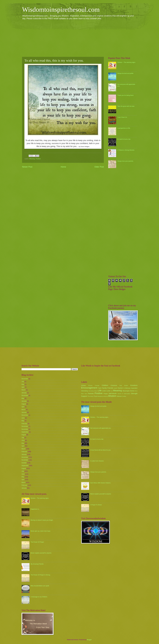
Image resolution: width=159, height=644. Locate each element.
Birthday (90, 386)
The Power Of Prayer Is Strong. (41, 575)
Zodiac (124, 396)
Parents (91, 393)
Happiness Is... (35, 509)
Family (104, 388)
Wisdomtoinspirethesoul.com (61, 9)
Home (63, 167)
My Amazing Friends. (37, 564)
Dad (121, 385)
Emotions (134, 385)
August (24, 404)
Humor (120, 388)
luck (112, 391)
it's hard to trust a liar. (124, 139)
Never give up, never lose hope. (41, 531)
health (115, 388)
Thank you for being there (125, 95)
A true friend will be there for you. (101, 450)
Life (100, 390)
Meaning (32, 159)
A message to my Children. (39, 597)
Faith (100, 388)
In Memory (127, 388)
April (23, 387)
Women (119, 396)
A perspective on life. (124, 128)
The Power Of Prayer (37, 542)
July (23, 381)
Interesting (84, 391)
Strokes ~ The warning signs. (126, 62)
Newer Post (27, 167)
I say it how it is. (122, 117)
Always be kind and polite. (125, 73)
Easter (126, 385)
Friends (110, 388)
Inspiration (134, 388)
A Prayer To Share (96, 505)
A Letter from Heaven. (97, 461)
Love (108, 391)
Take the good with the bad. (126, 106)
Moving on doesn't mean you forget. (42, 520)
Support (84, 396)
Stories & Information (124, 394)
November (25, 429)
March (24, 390)
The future (90, 396)
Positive (38, 159)
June (23, 418)
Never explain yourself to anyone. (41, 553)
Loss (104, 391)
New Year (84, 394)
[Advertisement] (79, 38)
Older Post (99, 167)
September (25, 432)
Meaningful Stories (128, 391)
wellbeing (106, 396)
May (23, 384)
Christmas (114, 385)
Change (97, 385)
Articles (83, 385)
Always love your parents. (125, 161)
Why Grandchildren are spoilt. (40, 586)
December (25, 379)
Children (105, 385)
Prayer (106, 394)
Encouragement (89, 388)
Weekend (100, 396)
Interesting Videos (93, 391)
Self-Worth (113, 393)
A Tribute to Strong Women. (126, 150)
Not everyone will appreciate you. (101, 428)
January (24, 393)
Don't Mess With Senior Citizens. (101, 483)
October (24, 463)
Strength (134, 393)
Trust (95, 396)
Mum (136, 391)
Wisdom (112, 396)
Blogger (89, 640)
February (24, 424)
